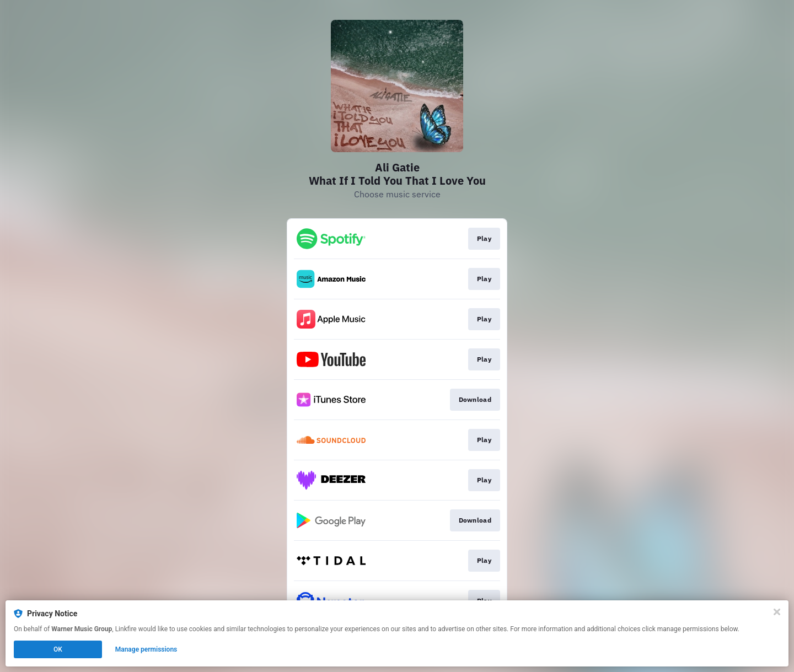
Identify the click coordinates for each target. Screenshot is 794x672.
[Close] (777, 612)
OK (58, 649)
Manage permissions (146, 649)
